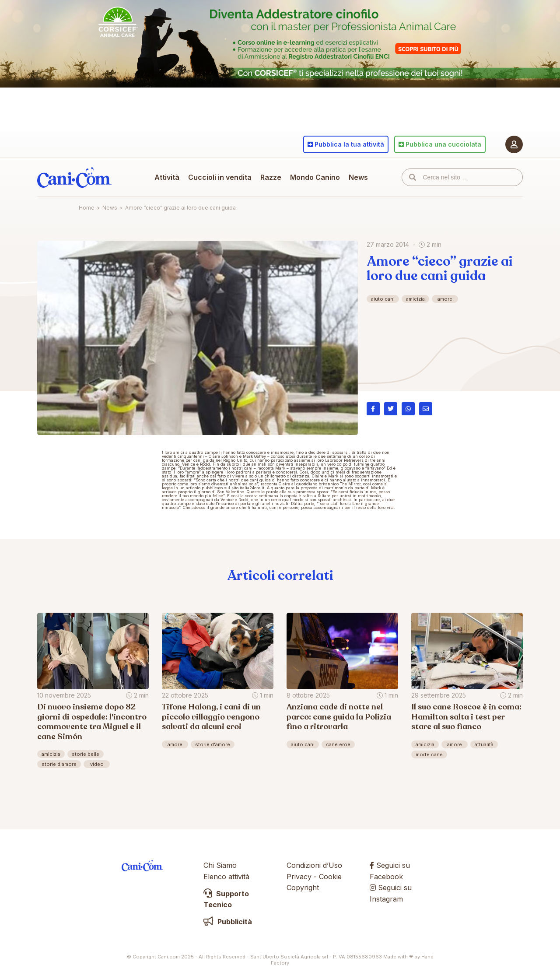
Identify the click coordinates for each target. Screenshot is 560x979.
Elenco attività (226, 877)
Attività (167, 177)
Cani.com (74, 177)
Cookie (330, 877)
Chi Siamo (220, 865)
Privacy (299, 877)
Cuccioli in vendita (220, 177)
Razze (271, 177)
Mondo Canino (315, 177)
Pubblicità (228, 922)
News (358, 177)
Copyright (303, 888)
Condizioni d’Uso (314, 865)
